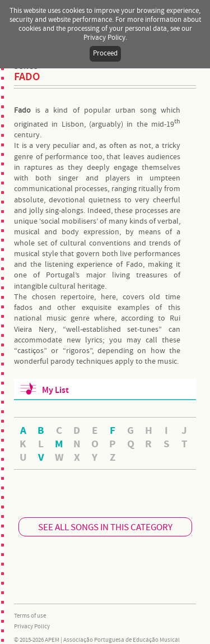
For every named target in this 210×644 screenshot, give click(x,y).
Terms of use (30, 616)
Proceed (105, 54)
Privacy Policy (32, 627)
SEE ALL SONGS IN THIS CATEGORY (105, 528)
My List (55, 390)
